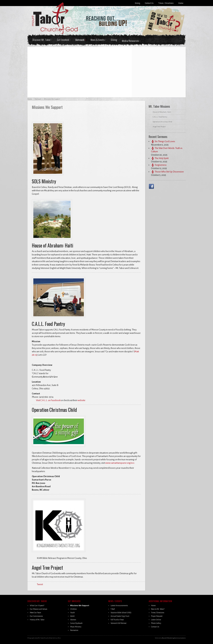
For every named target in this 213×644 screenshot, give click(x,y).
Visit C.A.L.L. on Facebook (48, 400)
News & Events (98, 40)
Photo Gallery (156, 623)
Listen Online (156, 620)
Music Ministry (76, 627)
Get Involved (63, 40)
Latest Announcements (119, 605)
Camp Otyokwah (76, 623)
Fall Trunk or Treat (117, 620)
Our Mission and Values (38, 609)
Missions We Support (80, 605)
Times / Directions (166, 3)
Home (181, 3)
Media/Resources (130, 41)
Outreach (80, 40)
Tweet (40, 584)
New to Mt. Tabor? (158, 609)
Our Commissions (36, 616)
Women (73, 620)
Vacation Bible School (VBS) (121, 613)
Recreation (74, 630)
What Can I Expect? (37, 605)
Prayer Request (157, 616)
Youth (72, 613)
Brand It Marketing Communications (174, 638)
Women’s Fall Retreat (119, 623)
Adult (72, 616)
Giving (137, 3)
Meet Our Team (35, 613)
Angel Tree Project (159, 127)
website (82, 400)
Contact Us (149, 3)
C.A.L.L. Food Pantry (160, 117)
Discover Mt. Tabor (42, 40)
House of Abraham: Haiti (162, 112)
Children (73, 609)
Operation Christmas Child (162, 122)
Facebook (152, 186)
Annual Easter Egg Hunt (120, 616)
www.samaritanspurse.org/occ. (120, 463)
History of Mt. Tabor (37, 620)
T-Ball (113, 609)
